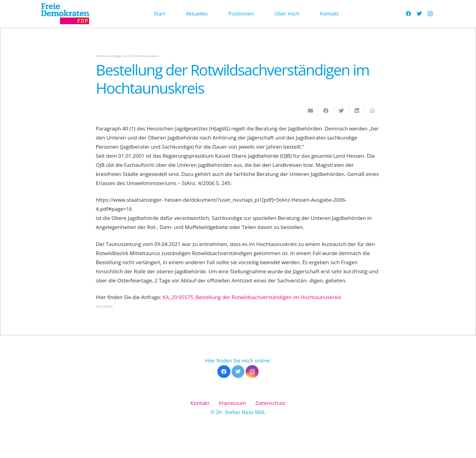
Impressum (232, 403)
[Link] (65, 14)
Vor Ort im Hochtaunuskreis (141, 56)
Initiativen (102, 56)
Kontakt (200, 403)
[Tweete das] (341, 111)
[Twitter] (419, 14)
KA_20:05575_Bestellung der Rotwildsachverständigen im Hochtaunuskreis (252, 297)
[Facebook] (408, 14)
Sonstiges (116, 56)
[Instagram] (430, 14)
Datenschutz (271, 403)
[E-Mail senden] (310, 111)
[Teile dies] (326, 111)
